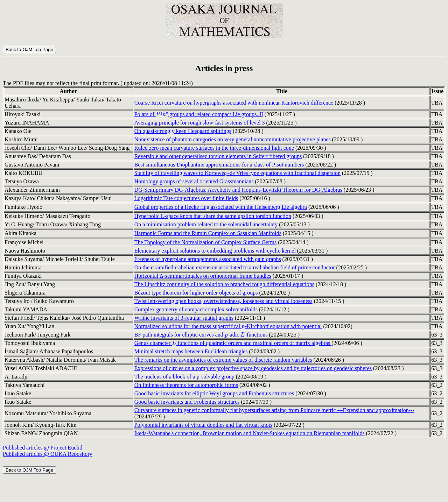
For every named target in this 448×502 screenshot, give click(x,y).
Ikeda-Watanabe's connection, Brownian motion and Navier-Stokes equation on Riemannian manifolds (250, 433)
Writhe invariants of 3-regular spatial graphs (184, 318)
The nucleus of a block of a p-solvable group (184, 377)
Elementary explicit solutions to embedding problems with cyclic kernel (215, 251)
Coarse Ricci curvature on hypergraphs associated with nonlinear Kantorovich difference (234, 103)
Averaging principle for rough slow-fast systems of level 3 (200, 123)
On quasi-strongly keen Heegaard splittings (183, 131)
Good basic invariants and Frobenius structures (187, 402)
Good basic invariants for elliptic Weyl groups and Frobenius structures (214, 393)
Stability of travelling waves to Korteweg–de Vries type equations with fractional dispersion (237, 173)
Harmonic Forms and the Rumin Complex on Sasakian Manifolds (208, 233)
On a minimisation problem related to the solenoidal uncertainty (206, 224)
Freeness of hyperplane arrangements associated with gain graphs (208, 259)
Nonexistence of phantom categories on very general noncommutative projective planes (233, 139)
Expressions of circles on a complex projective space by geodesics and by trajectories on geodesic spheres (253, 368)
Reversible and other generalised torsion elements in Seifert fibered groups (218, 156)
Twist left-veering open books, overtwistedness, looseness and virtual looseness (223, 301)
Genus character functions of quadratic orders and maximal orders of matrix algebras (233, 343)
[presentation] (162, 114)
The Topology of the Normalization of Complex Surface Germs (205, 242)
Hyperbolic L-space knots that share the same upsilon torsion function (213, 216)
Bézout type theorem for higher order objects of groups (196, 293)
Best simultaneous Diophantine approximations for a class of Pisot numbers (219, 165)
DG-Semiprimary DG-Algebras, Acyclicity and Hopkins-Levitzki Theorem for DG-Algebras (238, 190)
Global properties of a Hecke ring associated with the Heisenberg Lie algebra (221, 207)
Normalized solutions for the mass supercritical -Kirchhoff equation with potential (228, 326)
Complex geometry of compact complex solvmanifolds (196, 309)
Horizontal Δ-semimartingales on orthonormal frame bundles (203, 276)
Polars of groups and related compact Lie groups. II (199, 114)
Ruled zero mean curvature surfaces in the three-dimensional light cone (214, 148)
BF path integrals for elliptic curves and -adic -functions (201, 335)
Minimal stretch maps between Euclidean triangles (192, 351)
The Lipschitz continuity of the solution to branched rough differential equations (224, 284)
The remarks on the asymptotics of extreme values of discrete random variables (223, 360)
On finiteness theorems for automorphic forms (186, 385)
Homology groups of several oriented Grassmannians (194, 181)
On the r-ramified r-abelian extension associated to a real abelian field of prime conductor (235, 267)
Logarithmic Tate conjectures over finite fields (186, 198)
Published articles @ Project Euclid (43, 448)
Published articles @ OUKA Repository (48, 454)
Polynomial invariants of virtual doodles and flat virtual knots (204, 425)
